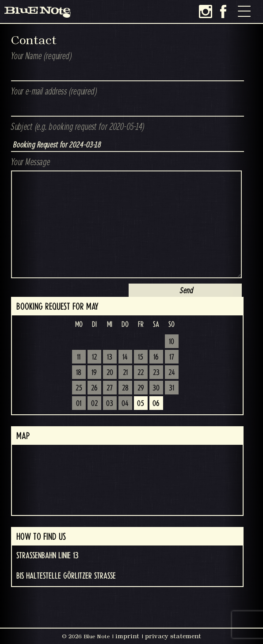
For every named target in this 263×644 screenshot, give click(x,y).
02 (94, 404)
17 (172, 357)
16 (156, 357)
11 (79, 357)
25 (79, 388)
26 (94, 388)
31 (172, 388)
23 (156, 373)
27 (110, 388)
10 (172, 342)
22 (141, 373)
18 (79, 373)
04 (125, 404)
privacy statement (173, 636)
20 (110, 373)
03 (110, 404)
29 (141, 388)
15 (141, 357)
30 (156, 388)
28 (125, 388)
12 (94, 357)
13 (110, 357)
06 (156, 404)
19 (94, 373)
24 (172, 373)
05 (141, 404)
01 (79, 404)
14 (125, 357)
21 (125, 373)
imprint (127, 636)
